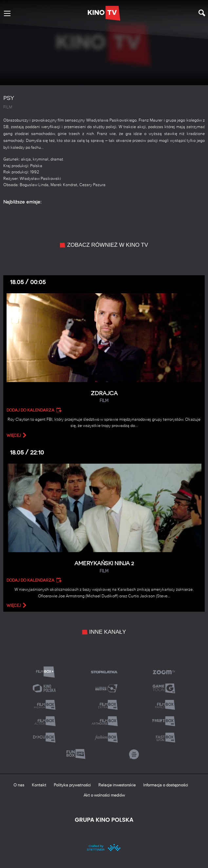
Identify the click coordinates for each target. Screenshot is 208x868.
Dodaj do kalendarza (30, 410)
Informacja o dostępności (166, 785)
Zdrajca (104, 397)
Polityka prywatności (72, 785)
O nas (19, 785)
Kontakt (39, 785)
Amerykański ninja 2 (104, 567)
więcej (14, 435)
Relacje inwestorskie (117, 785)
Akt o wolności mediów (104, 795)
